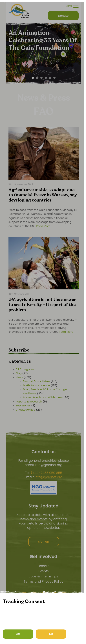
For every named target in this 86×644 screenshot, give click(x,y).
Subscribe (19, 350)
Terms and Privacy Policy (44, 581)
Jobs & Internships (44, 576)
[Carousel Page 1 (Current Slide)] (33, 78)
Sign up (44, 542)
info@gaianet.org (49, 477)
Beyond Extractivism (36, 381)
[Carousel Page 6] (54, 78)
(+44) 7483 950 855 (46, 473)
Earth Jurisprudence (36, 385)
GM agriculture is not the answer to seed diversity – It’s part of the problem (42, 305)
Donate (44, 566)
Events (44, 571)
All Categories (25, 369)
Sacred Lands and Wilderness (43, 397)
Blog (19, 373)
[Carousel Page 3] (41, 78)
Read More (43, 226)
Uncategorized (26, 410)
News (19, 377)
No (51, 634)
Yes (18, 634)
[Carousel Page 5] (50, 78)
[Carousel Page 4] (46, 78)
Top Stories (23, 405)
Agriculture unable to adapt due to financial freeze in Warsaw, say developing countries (43, 195)
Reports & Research (29, 401)
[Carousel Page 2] (37, 78)
